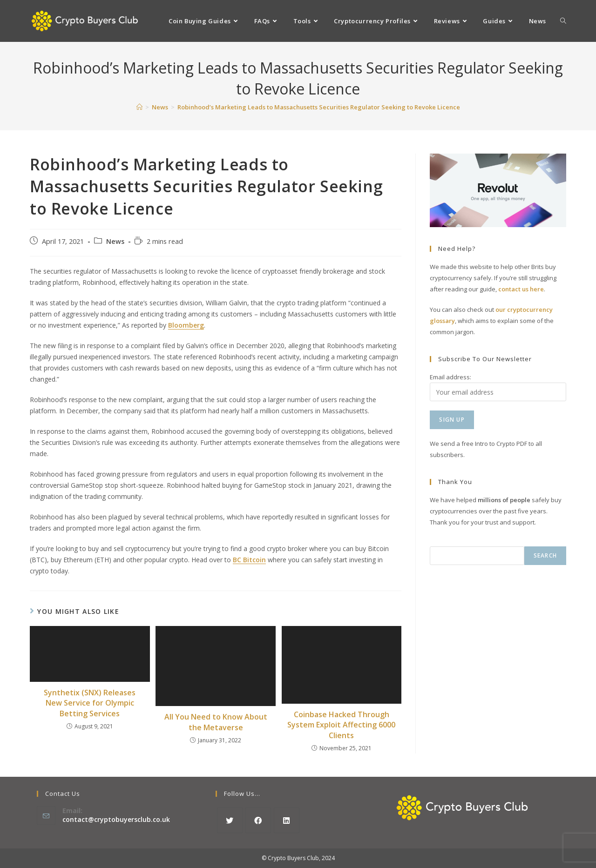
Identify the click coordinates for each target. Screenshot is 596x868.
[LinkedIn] (287, 820)
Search (545, 555)
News (115, 241)
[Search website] (563, 21)
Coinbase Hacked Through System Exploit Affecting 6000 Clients (341, 725)
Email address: (450, 377)
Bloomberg (186, 325)
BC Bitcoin (249, 560)
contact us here (521, 289)
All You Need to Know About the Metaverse (216, 722)
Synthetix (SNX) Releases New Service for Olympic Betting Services (90, 703)
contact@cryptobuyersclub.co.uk (116, 819)
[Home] (139, 107)
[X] (230, 820)
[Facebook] (258, 820)
